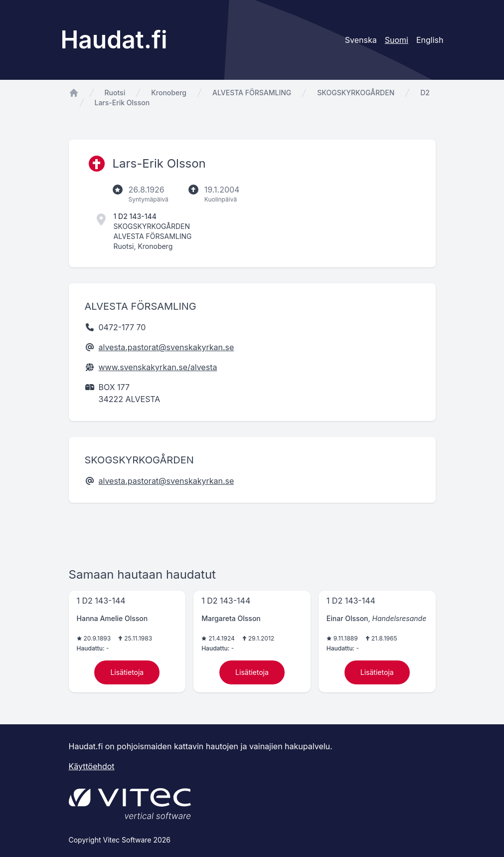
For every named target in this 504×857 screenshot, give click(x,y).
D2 (425, 93)
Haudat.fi (114, 40)
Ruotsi (115, 93)
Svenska (361, 40)
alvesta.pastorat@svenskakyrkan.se (167, 347)
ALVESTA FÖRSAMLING (252, 93)
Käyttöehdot (92, 766)
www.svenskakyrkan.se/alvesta (158, 367)
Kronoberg (169, 93)
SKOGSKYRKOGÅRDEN (356, 93)
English (430, 40)
